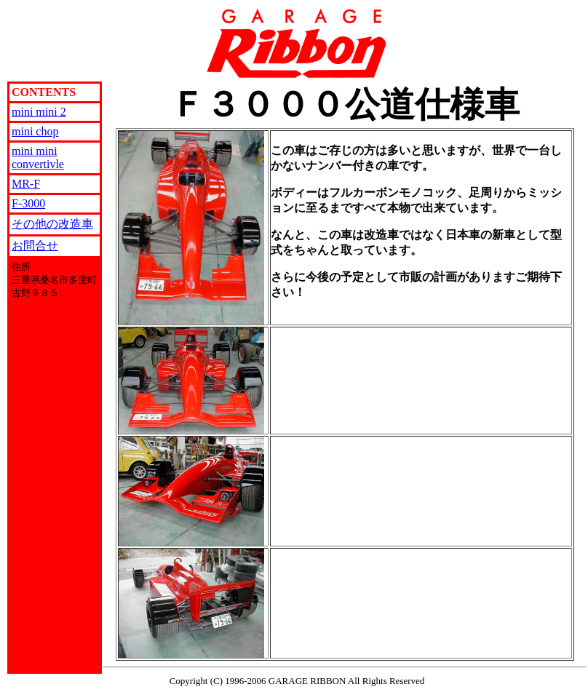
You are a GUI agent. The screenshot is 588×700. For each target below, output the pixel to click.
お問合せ (35, 246)
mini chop (35, 131)
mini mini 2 (39, 112)
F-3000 (28, 203)
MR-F (26, 184)
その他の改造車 (52, 224)
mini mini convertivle (38, 158)
